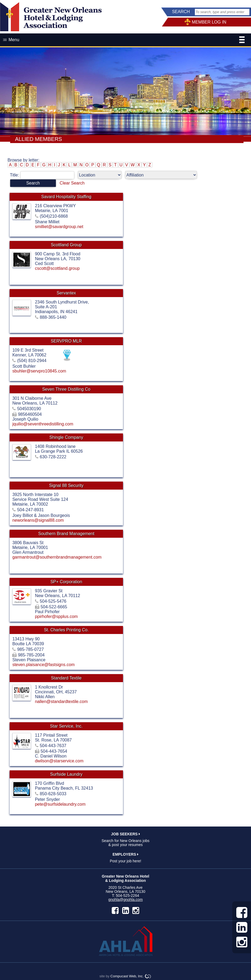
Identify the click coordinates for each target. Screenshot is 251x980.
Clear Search (72, 183)
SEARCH (181, 12)
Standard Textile (66, 678)
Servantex (66, 293)
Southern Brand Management (66, 534)
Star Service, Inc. (66, 726)
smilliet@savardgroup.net (59, 227)
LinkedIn (126, 910)
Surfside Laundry (66, 774)
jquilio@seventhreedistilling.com (43, 424)
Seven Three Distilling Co (66, 389)
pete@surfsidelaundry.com (60, 804)
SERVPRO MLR (66, 341)
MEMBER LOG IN (209, 22)
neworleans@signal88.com (38, 520)
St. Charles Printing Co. (66, 630)
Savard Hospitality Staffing (66, 197)
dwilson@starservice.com (59, 761)
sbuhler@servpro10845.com (39, 371)
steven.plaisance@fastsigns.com (43, 665)
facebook (115, 910)
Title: (44, 175)
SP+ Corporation (66, 582)
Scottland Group (66, 245)
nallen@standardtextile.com (61, 702)
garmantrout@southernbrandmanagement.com (57, 557)
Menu (127, 40)
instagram (136, 910)
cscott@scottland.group (57, 268)
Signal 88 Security (66, 485)
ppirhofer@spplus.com (56, 616)
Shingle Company (66, 437)
